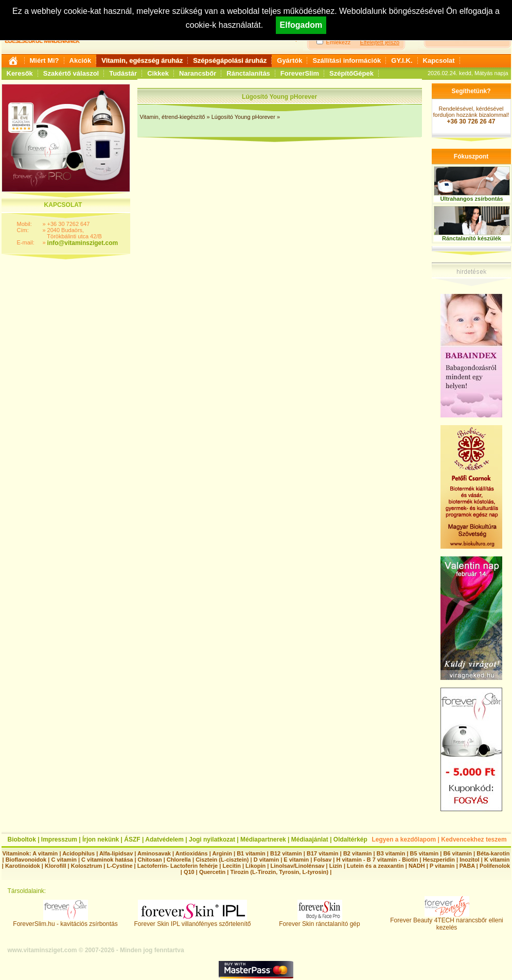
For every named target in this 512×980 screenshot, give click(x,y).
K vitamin (497, 860)
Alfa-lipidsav (116, 853)
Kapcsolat (439, 60)
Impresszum (59, 839)
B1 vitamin (251, 853)
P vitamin (443, 866)
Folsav (322, 860)
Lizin (336, 866)
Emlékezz (339, 42)
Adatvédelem (164, 839)
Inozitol (470, 860)
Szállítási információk (347, 60)
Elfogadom (301, 25)
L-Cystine (119, 866)
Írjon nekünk (101, 839)
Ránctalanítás (248, 73)
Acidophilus (78, 853)
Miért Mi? (45, 60)
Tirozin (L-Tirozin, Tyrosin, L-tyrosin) (279, 872)
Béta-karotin (493, 853)
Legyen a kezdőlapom (404, 839)
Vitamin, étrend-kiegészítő (173, 117)
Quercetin (212, 872)
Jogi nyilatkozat (212, 839)
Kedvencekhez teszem (474, 839)
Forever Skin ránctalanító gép (319, 921)
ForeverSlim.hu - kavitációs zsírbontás (65, 921)
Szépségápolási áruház (230, 60)
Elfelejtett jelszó (380, 42)
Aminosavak (154, 853)
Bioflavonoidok (26, 860)
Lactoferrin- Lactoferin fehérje (178, 866)
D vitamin (267, 860)
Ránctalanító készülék (472, 238)
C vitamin (64, 860)
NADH (417, 866)
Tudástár (123, 73)
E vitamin (296, 860)
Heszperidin (440, 860)
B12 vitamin (286, 853)
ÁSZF (132, 839)
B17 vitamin (323, 853)
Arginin (222, 853)
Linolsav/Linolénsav (297, 866)
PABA (468, 866)
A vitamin (45, 853)
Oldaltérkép (350, 839)
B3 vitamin (391, 853)
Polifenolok (495, 866)
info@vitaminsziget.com (83, 243)
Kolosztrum (87, 866)
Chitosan (150, 860)
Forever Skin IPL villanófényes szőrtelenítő (193, 921)
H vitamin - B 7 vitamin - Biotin (377, 860)
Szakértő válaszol (71, 73)
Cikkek (158, 73)
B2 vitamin (358, 853)
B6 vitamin (457, 853)
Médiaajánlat (310, 839)
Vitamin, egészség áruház (142, 60)
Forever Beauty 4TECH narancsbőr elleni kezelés (446, 921)
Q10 (189, 872)
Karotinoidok (23, 866)
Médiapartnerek (263, 839)
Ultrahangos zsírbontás (471, 199)
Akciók (81, 60)
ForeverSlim (300, 73)
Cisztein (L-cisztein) (222, 860)
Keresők (20, 73)
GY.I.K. (402, 60)
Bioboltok (22, 839)
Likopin (255, 866)
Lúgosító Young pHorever (244, 117)
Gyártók (289, 60)
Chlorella (179, 860)
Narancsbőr (198, 73)
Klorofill (56, 866)
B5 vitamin (425, 853)
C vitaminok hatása (107, 860)
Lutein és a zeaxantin (375, 866)
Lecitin (231, 866)
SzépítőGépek (351, 73)
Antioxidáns (192, 853)
